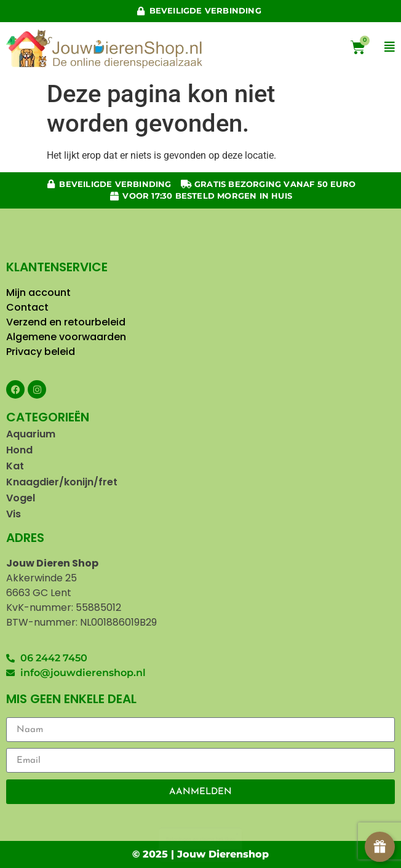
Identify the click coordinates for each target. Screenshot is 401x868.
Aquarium (31, 434)
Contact (29, 307)
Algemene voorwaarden (66, 337)
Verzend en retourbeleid (66, 322)
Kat (15, 466)
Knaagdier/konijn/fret (62, 482)
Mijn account (38, 293)
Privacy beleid (42, 352)
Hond (19, 450)
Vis (14, 514)
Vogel (21, 498)
